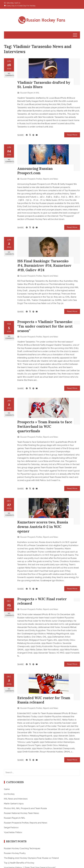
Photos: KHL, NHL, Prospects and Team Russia (25, 808)
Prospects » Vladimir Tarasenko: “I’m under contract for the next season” (45, 326)
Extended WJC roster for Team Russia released (44, 700)
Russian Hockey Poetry (15, 853)
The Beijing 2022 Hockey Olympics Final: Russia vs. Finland (31, 858)
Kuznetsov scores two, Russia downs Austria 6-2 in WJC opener (43, 527)
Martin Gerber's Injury (14, 804)
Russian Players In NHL (30, 93)
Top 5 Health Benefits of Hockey (19, 863)
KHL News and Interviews (16, 799)
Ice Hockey (9, 794)
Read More (72, 135)
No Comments (10, 75)
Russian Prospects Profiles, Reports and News (39, 179)
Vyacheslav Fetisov (13, 832)
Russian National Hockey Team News (21, 813)
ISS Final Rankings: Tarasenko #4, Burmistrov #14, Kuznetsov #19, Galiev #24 (44, 266)
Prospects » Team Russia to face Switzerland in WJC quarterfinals (45, 426)
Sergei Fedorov (11, 828)
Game (7, 789)
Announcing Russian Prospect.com (35, 171)
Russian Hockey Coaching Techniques (22, 848)
